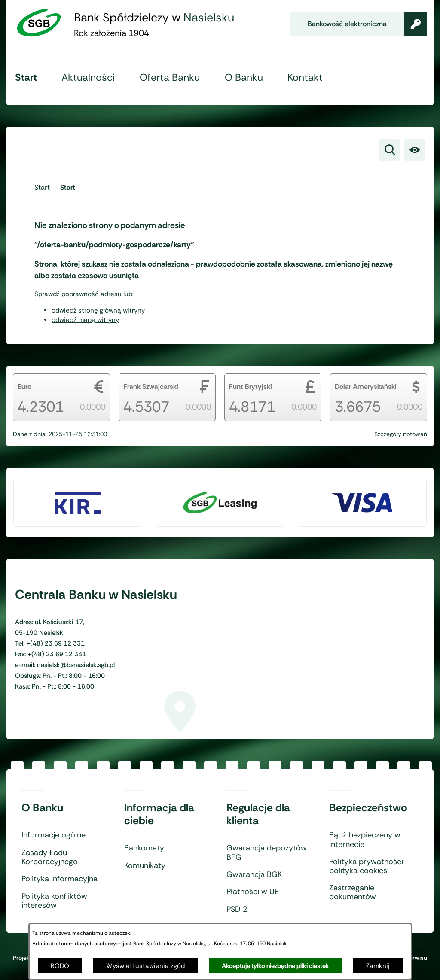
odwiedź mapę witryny (85, 320)
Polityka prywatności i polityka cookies (368, 866)
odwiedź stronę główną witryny (98, 310)
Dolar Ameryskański (366, 387)
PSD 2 (237, 910)
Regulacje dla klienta (258, 814)
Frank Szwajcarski (151, 387)
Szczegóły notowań (401, 434)
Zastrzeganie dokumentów (353, 893)
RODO (60, 966)
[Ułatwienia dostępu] (415, 150)
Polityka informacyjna (60, 879)
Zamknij (378, 966)
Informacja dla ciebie (159, 814)
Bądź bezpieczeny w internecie (365, 840)
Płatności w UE (253, 892)
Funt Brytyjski (251, 387)
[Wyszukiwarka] (390, 150)
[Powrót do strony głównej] (42, 187)
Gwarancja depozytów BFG (267, 853)
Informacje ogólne (53, 835)
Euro (24, 387)
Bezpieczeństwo (368, 808)
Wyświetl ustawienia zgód (145, 966)
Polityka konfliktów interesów (54, 901)
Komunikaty (145, 866)
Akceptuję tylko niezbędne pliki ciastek (275, 966)
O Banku (42, 808)
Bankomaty (144, 848)
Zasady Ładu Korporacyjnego (50, 857)
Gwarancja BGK (254, 875)
